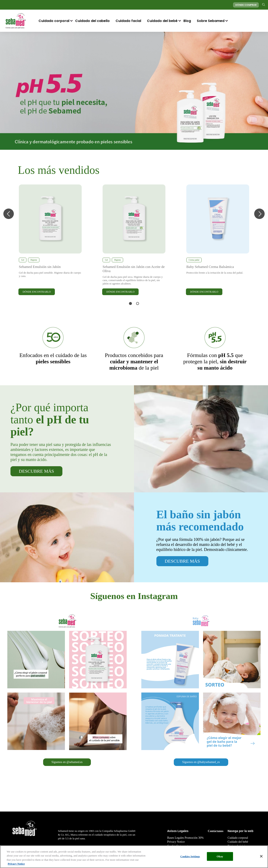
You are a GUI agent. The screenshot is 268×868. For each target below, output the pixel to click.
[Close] (261, 857)
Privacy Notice (176, 842)
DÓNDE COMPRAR (246, 5)
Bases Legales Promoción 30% (186, 838)
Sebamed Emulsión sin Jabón (40, 267)
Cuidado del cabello (92, 21)
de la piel (134, 362)
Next (259, 214)
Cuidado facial (128, 21)
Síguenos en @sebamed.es (67, 762)
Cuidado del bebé (162, 21)
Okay (220, 857)
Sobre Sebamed (211, 21)
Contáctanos (216, 831)
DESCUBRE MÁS (36, 471)
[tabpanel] (50, 240)
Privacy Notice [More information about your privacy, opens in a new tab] (16, 864)
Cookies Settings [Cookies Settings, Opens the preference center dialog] (190, 857)
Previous (9, 214)
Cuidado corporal (54, 21)
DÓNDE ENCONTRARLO (37, 292)
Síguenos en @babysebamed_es (201, 762)
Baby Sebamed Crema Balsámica (210, 267)
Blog (187, 21)
